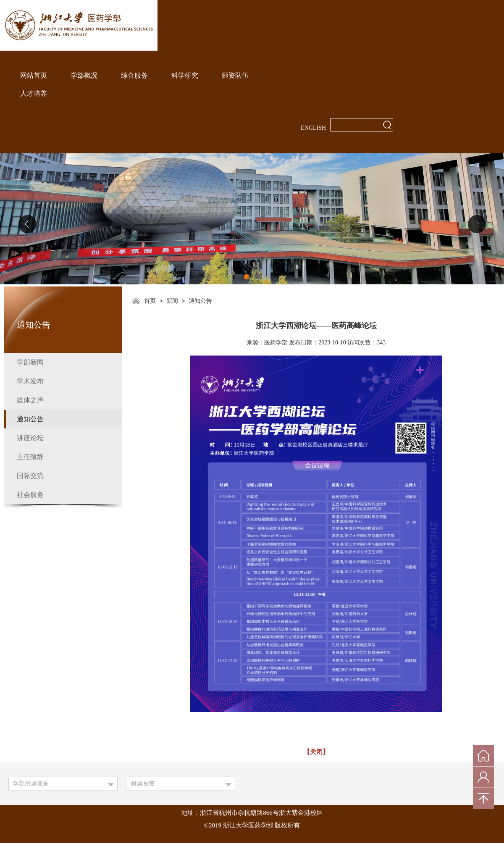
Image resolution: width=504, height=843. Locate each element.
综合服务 (134, 75)
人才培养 (34, 93)
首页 (150, 301)
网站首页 (34, 75)
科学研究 (185, 75)
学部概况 (84, 75)
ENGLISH (313, 128)
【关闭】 (316, 752)
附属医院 (142, 784)
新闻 (172, 301)
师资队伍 (235, 75)
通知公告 (200, 301)
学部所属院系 (31, 784)
